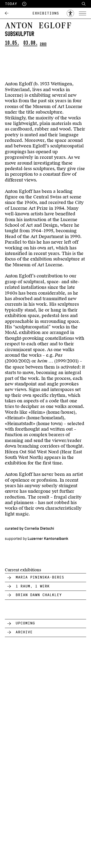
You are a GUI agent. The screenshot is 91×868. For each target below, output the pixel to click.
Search (84, 4)
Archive (24, 632)
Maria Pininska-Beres (40, 577)
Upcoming (25, 623)
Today (11, 4)
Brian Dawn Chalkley (39, 595)
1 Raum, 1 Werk (33, 586)
